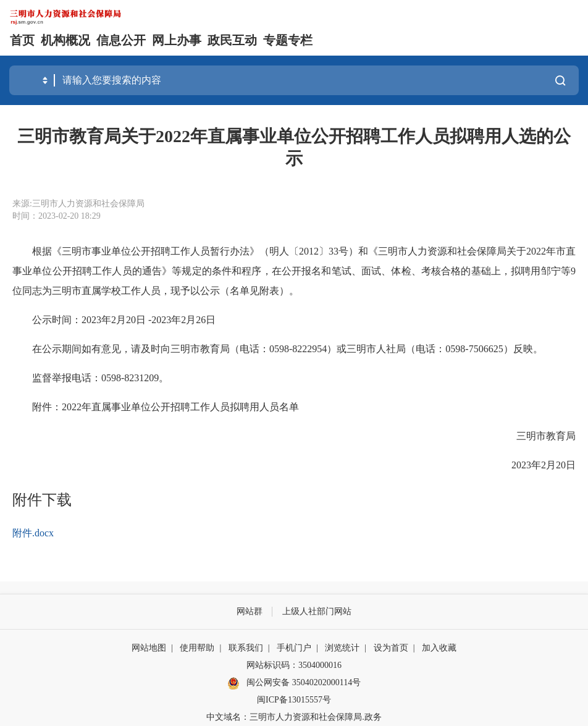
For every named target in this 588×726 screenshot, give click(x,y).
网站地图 (149, 648)
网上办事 (177, 40)
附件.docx (33, 533)
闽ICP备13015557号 (294, 700)
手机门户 (294, 648)
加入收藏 (439, 648)
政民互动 (232, 40)
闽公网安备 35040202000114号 (294, 683)
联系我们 (246, 648)
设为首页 (391, 648)
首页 (22, 40)
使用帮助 (197, 648)
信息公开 (121, 40)
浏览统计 (342, 648)
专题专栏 (288, 40)
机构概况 (65, 40)
